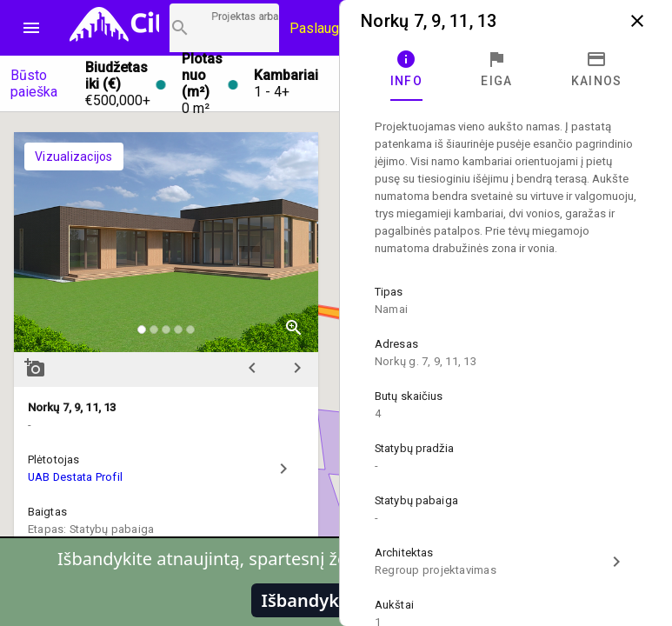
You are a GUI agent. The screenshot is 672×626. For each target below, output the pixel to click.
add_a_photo (35, 368)
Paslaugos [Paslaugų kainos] (322, 28)
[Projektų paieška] (224, 28)
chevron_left (252, 368)
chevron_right (297, 368)
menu (31, 28)
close (637, 21)
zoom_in (294, 328)
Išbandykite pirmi (336, 600)
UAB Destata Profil (75, 477)
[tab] (406, 70)
